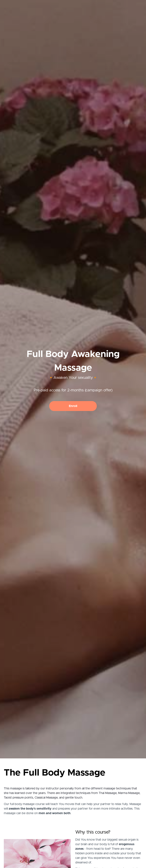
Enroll (73, 406)
